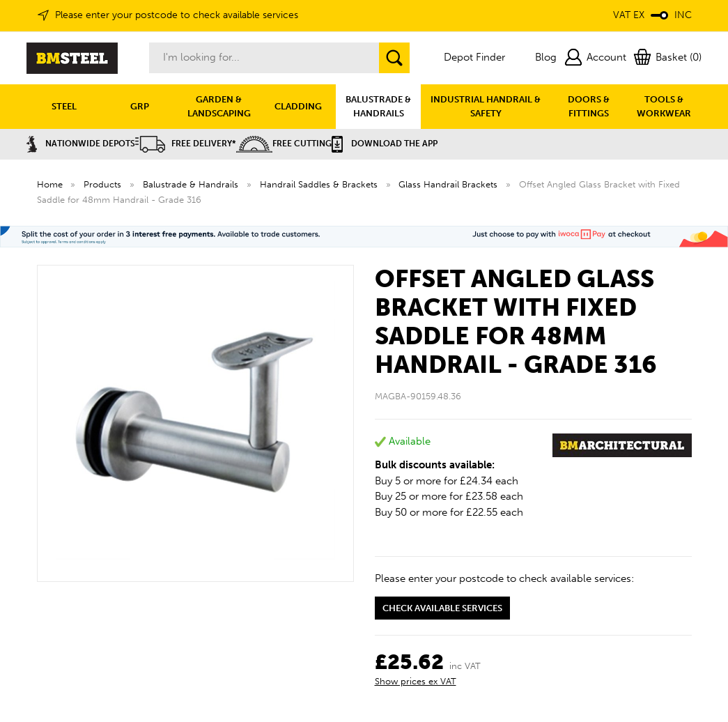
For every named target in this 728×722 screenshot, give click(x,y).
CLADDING (298, 106)
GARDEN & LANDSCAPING (219, 106)
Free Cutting (284, 144)
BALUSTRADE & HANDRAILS (378, 106)
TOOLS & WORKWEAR (664, 106)
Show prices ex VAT (416, 681)
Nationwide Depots (81, 144)
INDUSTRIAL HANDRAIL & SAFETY (486, 106)
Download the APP (385, 144)
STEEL (64, 106)
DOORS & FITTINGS (589, 106)
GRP (140, 106)
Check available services (442, 608)
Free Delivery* (186, 144)
